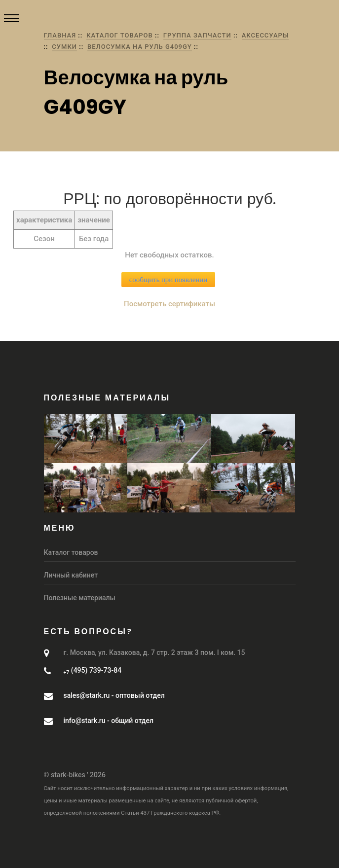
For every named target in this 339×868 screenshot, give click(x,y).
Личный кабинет (71, 575)
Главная (60, 35)
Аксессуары (265, 35)
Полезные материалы (80, 598)
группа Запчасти (197, 35)
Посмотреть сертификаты (169, 304)
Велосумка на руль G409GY (140, 47)
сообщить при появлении (168, 280)
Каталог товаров (120, 35)
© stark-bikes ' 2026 (75, 775)
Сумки (64, 47)
